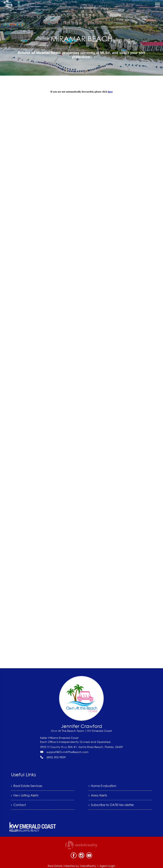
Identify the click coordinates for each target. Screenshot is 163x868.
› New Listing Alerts (25, 795)
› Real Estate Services (27, 786)
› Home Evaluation (102, 786)
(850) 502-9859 (56, 757)
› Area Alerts (98, 795)
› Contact (18, 805)
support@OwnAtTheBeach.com (67, 752)
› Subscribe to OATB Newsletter (111, 805)
